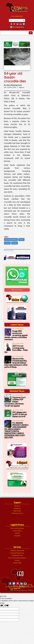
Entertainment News (11, 240)
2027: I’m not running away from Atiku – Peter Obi (16, 349)
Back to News (9, 250)
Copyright (17, 535)
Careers (17, 560)
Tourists (15, 243)
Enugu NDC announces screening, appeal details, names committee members (16, 335)
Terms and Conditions (17, 528)
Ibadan (21, 240)
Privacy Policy (17, 531)
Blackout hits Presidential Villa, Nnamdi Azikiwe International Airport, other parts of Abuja (16, 363)
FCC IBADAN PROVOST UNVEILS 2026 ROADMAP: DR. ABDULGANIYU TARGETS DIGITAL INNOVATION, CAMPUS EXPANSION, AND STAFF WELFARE (16, 430)
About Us (17, 506)
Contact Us (17, 508)
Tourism (7, 243)
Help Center (17, 511)
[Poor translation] (6, 606)
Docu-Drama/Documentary (17, 558)
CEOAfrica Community (17, 550)
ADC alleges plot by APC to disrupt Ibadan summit (20, 414)
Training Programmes (17, 553)
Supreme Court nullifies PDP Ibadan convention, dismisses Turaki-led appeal (15, 402)
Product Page (17, 563)
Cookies (17, 533)
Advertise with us (17, 513)
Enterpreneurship (17, 555)
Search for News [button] (17, 290)
